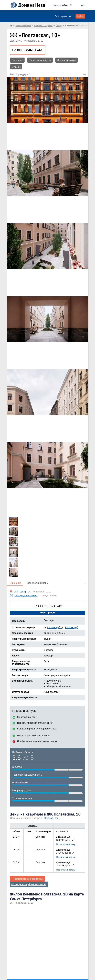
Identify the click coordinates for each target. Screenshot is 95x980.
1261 (63, 5)
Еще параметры (63, 16)
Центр (14, 41)
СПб (16, 592)
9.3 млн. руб (72, 627)
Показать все (51, 818)
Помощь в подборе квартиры (29, 884)
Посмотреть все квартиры (28, 879)
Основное (17, 60)
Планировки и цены (40, 60)
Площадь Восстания (26, 596)
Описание (15, 583)
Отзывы (16, 67)
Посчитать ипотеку (66, 844)
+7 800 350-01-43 (27, 50)
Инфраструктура (67, 60)
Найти (80, 16)
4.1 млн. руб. (54, 627)
